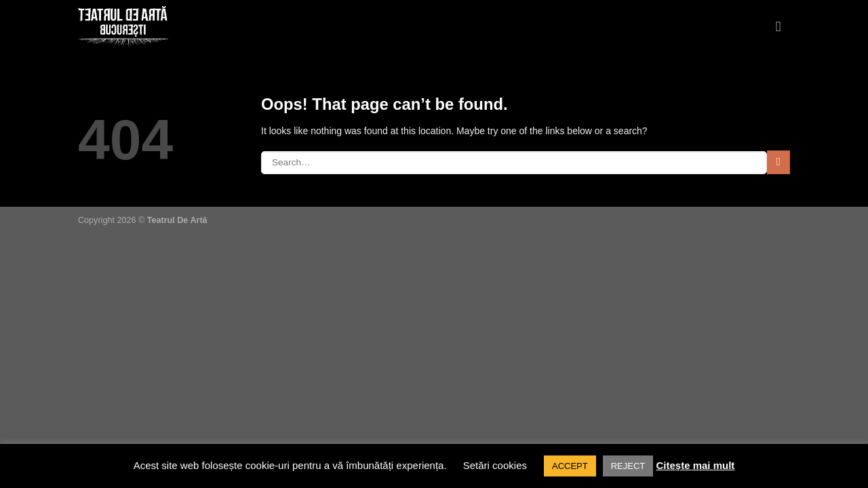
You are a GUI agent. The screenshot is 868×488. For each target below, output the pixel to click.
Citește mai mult (695, 465)
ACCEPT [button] (570, 466)
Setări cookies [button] (495, 465)
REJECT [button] (628, 466)
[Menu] (783, 27)
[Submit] (778, 162)
